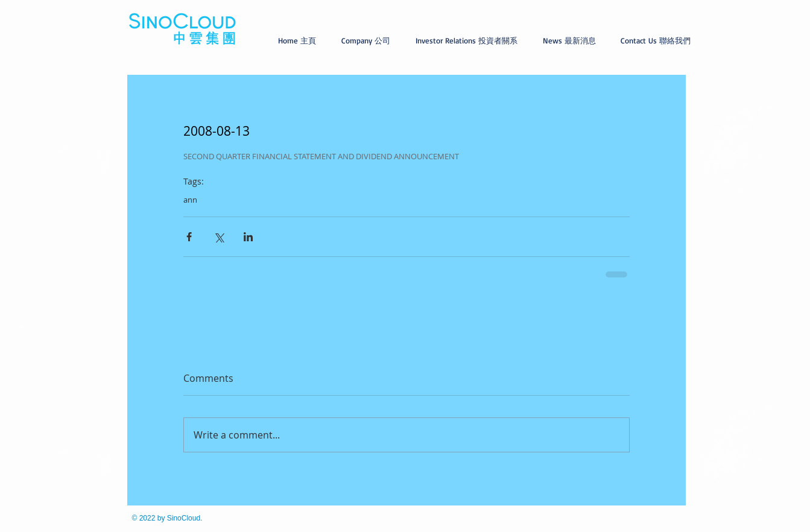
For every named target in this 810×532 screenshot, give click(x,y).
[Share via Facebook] (189, 237)
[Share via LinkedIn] (248, 237)
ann (190, 200)
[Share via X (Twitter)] (219, 237)
